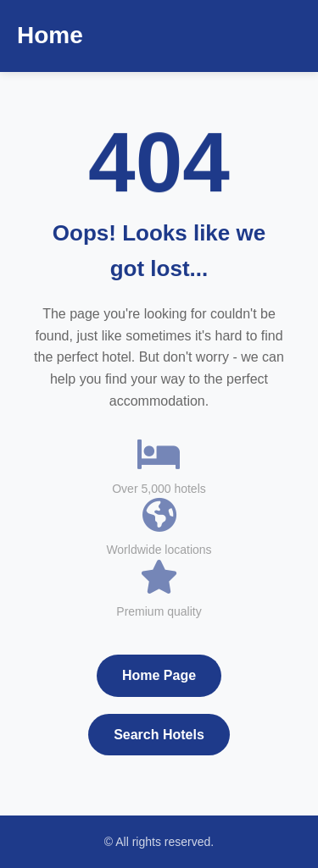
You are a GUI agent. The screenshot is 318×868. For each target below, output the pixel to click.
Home (50, 35)
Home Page (159, 675)
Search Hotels (159, 735)
